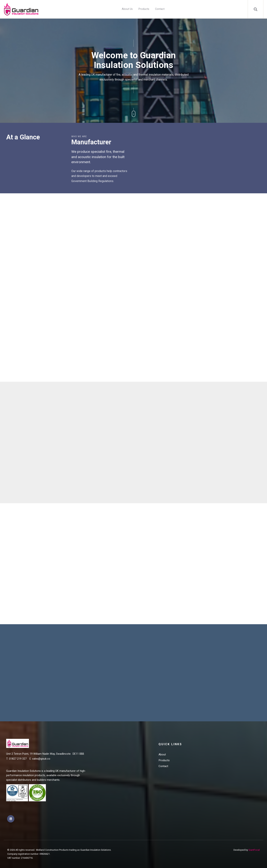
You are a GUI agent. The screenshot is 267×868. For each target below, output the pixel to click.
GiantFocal (254, 850)
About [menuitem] (162, 754)
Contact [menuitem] (160, 9)
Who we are (79, 136)
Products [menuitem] (144, 9)
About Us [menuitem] (127, 9)
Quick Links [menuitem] (170, 744)
